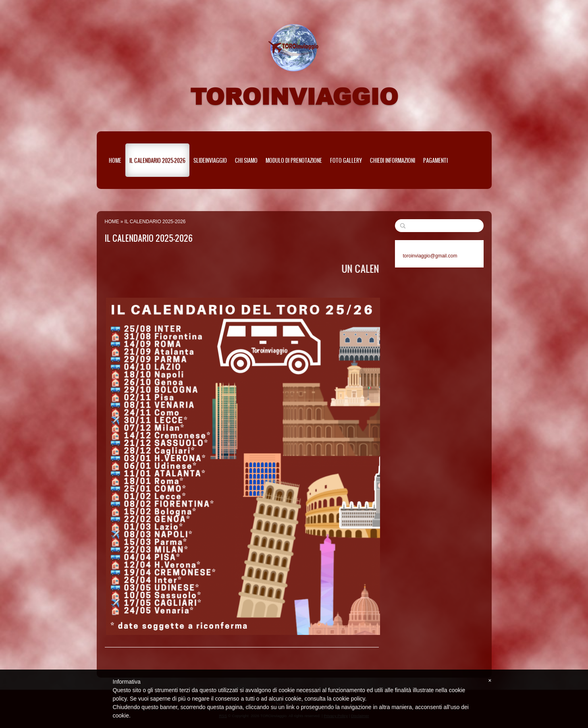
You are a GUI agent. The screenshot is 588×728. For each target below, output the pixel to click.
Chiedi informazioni (393, 160)
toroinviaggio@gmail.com (430, 256)
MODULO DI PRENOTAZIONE (294, 160)
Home (115, 160)
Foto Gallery (346, 160)
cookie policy (349, 699)
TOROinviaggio (294, 96)
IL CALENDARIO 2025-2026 (157, 160)
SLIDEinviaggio (210, 160)
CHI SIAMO (246, 160)
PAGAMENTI (435, 160)
